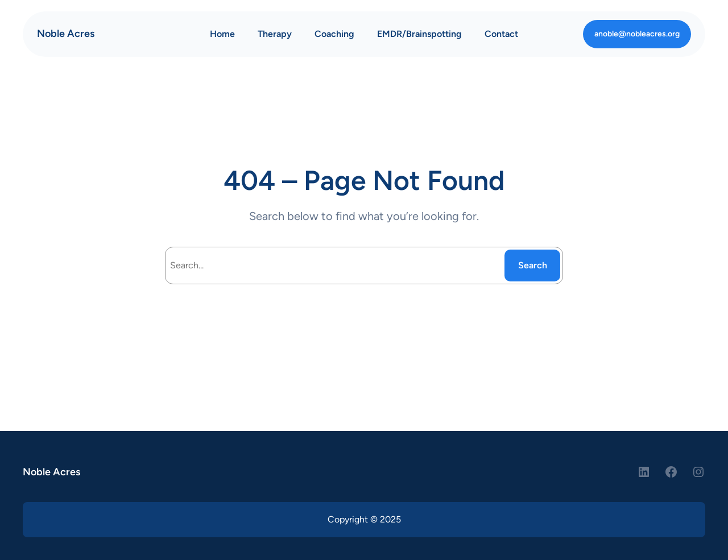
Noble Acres (66, 34)
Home (222, 34)
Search (533, 265)
